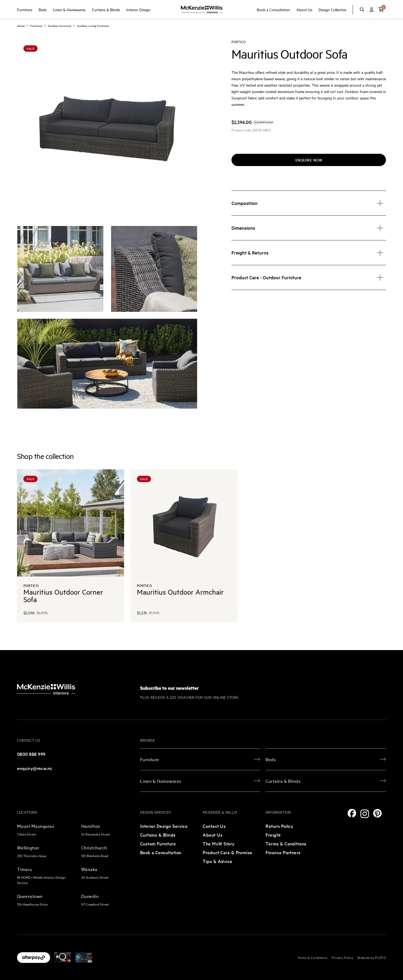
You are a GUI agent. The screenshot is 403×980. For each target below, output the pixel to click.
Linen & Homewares (69, 9)
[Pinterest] (377, 813)
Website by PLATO (372, 957)
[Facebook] (352, 813)
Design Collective (332, 9)
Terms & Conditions (286, 843)
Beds (43, 9)
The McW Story (219, 843)
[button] (381, 10)
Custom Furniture (158, 843)
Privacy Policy (342, 957)
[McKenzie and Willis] (202, 9)
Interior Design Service (164, 826)
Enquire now (309, 160)
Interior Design (138, 9)
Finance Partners (283, 852)
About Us (304, 9)
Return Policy (279, 826)
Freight (273, 835)
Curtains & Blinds (106, 9)
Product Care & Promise (227, 852)
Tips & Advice (217, 861)
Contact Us (214, 826)
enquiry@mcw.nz (35, 768)
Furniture (25, 9)
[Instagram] (365, 814)
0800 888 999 (31, 754)
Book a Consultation (273, 9)
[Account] (372, 10)
